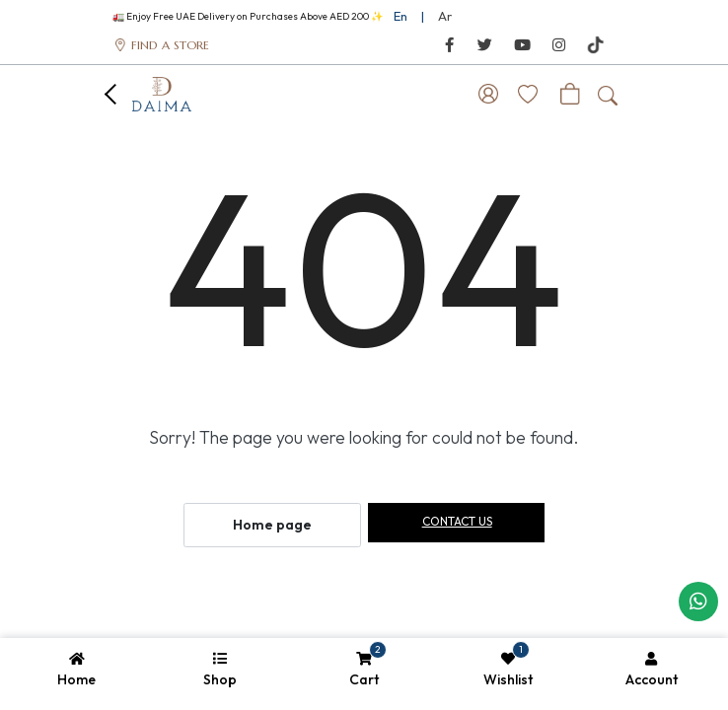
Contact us (457, 521)
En (400, 16)
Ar (445, 16)
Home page (272, 525)
